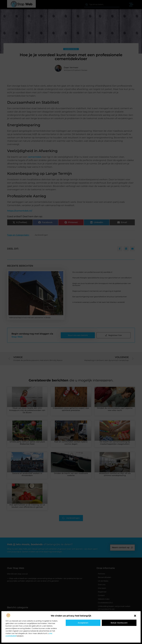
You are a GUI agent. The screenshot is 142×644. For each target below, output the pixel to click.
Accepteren (83, 623)
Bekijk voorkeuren (119, 623)
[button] (135, 616)
